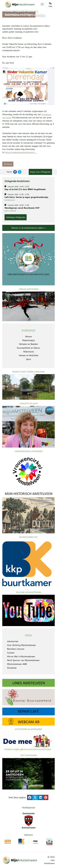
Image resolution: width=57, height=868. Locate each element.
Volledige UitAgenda (16, 217)
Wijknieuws (29, 352)
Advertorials (13, 641)
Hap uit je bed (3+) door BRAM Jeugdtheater (25, 189)
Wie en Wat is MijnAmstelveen (21, 656)
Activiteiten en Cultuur (20, 26)
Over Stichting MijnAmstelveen (22, 645)
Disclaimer (12, 668)
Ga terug (8, 164)
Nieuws (29, 336)
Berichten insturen (16, 649)
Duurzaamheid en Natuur (40, 26)
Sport (28, 359)
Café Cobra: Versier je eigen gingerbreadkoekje (26, 197)
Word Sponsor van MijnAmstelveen (23, 660)
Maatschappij (28, 340)
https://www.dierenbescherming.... (21, 152)
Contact (11, 653)
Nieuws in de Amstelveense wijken (29, 228)
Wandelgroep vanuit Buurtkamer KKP (22, 208)
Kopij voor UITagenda (40, 172)
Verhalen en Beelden (28, 344)
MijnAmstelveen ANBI (17, 664)
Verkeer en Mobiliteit (29, 355)
